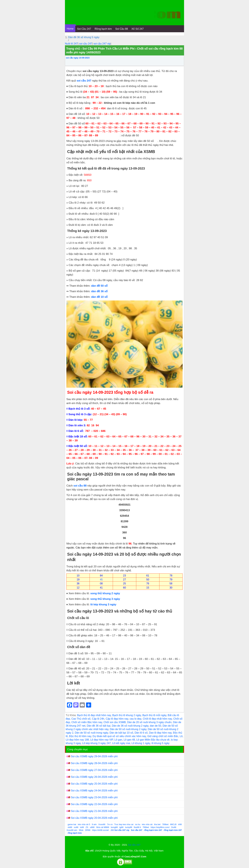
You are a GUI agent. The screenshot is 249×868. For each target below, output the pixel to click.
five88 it (137, 827)
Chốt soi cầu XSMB (115, 722)
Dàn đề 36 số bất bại (99, 726)
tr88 (180, 824)
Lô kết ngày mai (121, 743)
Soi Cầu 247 (84, 29)
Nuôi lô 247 (71, 44)
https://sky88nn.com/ (160, 827)
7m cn (110, 824)
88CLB (173, 824)
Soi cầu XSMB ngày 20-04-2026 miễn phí (94, 818)
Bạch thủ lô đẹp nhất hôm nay (94, 715)
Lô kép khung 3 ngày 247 (97, 743)
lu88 (82, 827)
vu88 (76, 827)
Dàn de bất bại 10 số (121, 733)
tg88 (121, 827)
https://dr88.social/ (101, 830)
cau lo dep (136, 719)
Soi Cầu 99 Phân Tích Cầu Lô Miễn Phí (108, 49)
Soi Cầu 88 (122, 29)
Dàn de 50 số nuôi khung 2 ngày (128, 729)
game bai (72, 824)
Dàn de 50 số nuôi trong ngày (91, 733)
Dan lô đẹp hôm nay (160, 733)
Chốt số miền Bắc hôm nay (87, 722)
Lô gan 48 (129, 740)
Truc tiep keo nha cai (124, 824)
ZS (87, 827)
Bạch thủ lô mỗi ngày (154, 715)
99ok (81, 830)
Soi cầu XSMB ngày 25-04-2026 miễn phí (94, 784)
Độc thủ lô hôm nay (80, 736)
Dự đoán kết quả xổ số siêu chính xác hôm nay (119, 736)
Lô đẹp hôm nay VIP (102, 740)
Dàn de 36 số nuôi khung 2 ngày (130, 726)
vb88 (70, 827)
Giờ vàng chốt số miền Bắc (163, 736)
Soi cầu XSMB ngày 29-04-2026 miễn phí (94, 756)
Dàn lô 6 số (141, 733)
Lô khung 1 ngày (141, 743)
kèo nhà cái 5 (84, 824)
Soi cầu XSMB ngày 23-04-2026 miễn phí (94, 797)
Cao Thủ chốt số (81, 719)
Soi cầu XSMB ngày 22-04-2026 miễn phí (94, 804)
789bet (165, 824)
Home (70, 29)
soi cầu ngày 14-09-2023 (78, 58)
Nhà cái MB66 (103, 827)
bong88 (114, 827)
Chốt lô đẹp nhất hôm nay (157, 719)
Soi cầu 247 (134, 845)
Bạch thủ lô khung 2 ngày (127, 715)
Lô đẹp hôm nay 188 (77, 740)
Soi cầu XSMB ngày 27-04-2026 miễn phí (94, 770)
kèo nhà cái (147, 824)
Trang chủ (73, 49)
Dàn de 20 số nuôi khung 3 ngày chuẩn (149, 722)
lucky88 (129, 827)
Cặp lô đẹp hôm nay (117, 719)
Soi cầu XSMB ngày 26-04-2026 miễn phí (94, 777)
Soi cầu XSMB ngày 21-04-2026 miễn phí (94, 811)
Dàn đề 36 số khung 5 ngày (84, 37)
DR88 (88, 830)
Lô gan (118, 740)
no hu (138, 824)
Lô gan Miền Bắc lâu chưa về (153, 740)
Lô (181, 736)
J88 (112, 830)
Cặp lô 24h (98, 719)
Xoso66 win (72, 830)
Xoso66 (102, 824)
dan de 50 (156, 726)
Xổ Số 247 (138, 29)
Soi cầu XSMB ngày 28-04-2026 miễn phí (94, 763)
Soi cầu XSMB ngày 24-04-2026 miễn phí (94, 791)
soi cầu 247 (86, 44)
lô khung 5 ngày (160, 743)
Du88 (174, 827)
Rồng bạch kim (103, 29)
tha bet (157, 824)
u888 (92, 827)
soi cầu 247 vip (102, 44)
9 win (94, 824)
